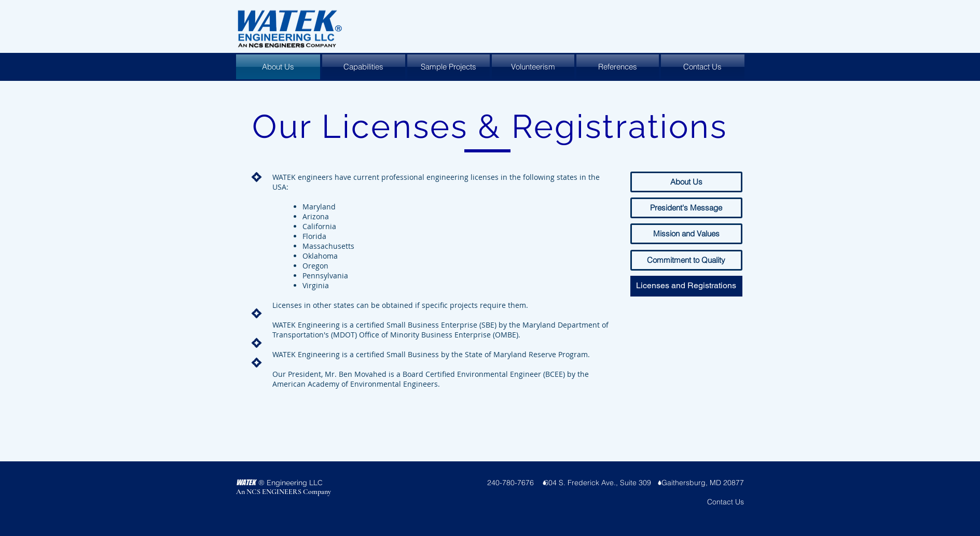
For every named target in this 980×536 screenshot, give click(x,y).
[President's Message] (686, 208)
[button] (686, 286)
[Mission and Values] (686, 234)
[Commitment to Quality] (686, 260)
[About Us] (686, 182)
